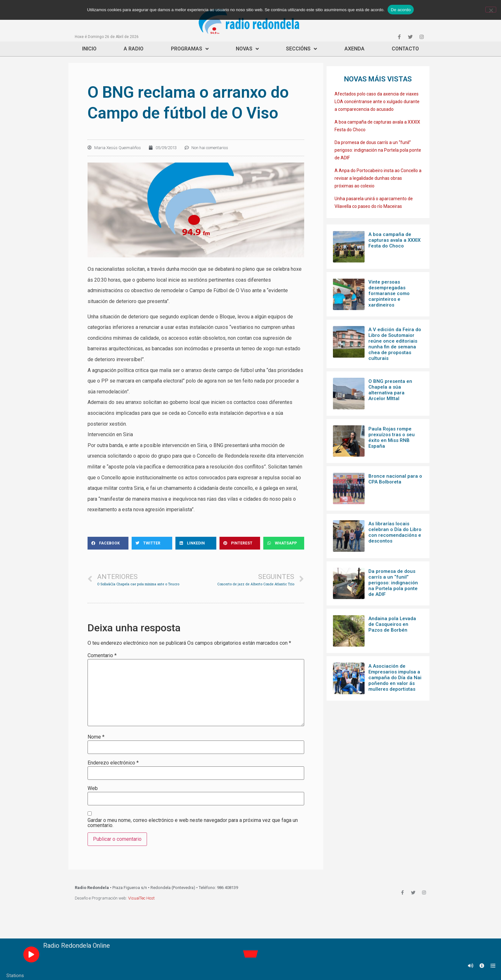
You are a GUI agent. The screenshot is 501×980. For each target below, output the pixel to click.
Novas (247, 49)
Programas (190, 49)
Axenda (355, 49)
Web (93, 788)
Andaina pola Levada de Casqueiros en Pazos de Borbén (392, 624)
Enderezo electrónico (113, 763)
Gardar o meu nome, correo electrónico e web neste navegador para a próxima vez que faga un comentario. (193, 823)
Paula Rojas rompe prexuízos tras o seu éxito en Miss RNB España (392, 437)
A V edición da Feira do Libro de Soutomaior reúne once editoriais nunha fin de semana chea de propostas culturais (395, 344)
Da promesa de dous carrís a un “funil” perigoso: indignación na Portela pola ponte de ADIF (378, 150)
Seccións (301, 49)
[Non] (491, 10)
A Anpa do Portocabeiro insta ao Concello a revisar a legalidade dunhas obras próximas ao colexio (378, 178)
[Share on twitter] (152, 543)
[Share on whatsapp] (284, 543)
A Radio (134, 49)
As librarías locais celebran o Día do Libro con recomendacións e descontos (395, 532)
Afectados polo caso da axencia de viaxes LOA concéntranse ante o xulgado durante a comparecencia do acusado (377, 102)
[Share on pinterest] (240, 543)
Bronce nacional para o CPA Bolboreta (395, 479)
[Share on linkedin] (196, 543)
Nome (96, 737)
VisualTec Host (141, 898)
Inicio (89, 49)
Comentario (102, 656)
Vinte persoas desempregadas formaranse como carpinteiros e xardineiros (389, 293)
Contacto (405, 49)
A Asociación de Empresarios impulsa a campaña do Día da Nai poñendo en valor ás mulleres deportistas (395, 678)
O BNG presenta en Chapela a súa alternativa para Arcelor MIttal (390, 390)
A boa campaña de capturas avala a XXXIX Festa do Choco (394, 240)
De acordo (401, 10)
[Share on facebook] (108, 543)
